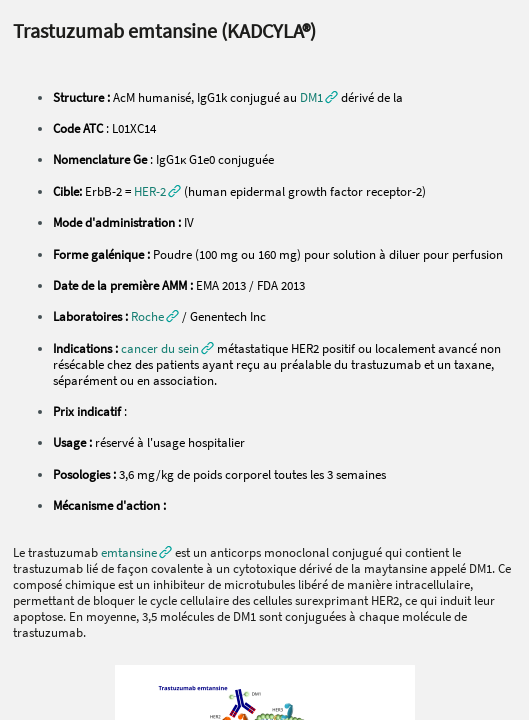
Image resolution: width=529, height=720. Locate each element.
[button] (157, 191)
